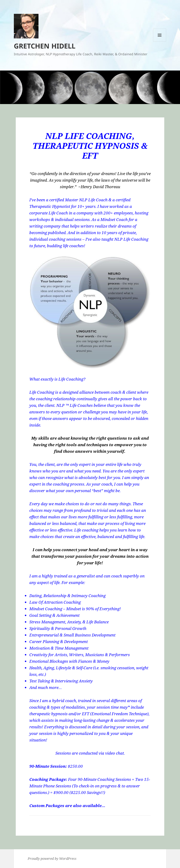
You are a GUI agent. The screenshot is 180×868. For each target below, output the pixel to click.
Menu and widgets (160, 42)
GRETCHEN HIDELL (45, 46)
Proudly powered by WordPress (52, 859)
